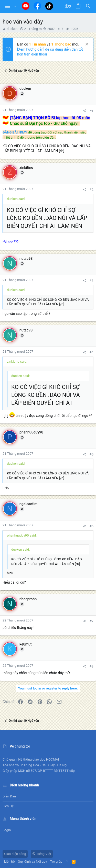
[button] (8, 6)
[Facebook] (37, 6)
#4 (92, 352)
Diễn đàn (9, 796)
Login (7, 830)
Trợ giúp (56, 861)
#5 (92, 454)
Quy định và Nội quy (33, 861)
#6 (92, 526)
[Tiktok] (49, 6)
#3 (92, 281)
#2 (92, 190)
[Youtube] (26, 6)
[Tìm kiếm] (88, 6)
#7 (92, 621)
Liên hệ (8, 806)
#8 (92, 666)
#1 (92, 111)
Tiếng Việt (42, 854)
